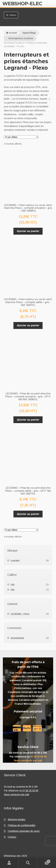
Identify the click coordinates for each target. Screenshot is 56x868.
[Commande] (21, 137)
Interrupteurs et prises (21, 38)
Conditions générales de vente (24, 831)
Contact (12, 837)
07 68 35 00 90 (38, 757)
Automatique (17, 638)
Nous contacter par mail (28, 761)
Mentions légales (17, 819)
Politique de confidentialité (22, 825)
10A (13, 584)
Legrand (15, 560)
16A (13, 590)
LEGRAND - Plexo (20, 614)
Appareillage (29, 33)
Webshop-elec (22, 4)
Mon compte (9, 863)
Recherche (28, 863)
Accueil (13, 33)
